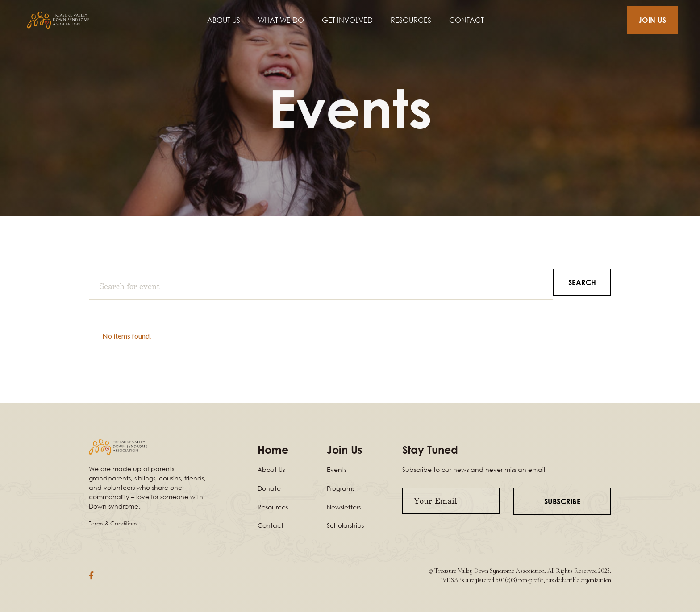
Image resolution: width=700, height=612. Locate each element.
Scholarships (345, 525)
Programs (341, 488)
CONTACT (467, 20)
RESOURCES (411, 20)
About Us (271, 469)
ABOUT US (224, 20)
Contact (271, 525)
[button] (281, 20)
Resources (273, 507)
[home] (68, 20)
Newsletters (344, 507)
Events (337, 469)
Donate (269, 488)
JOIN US (652, 20)
